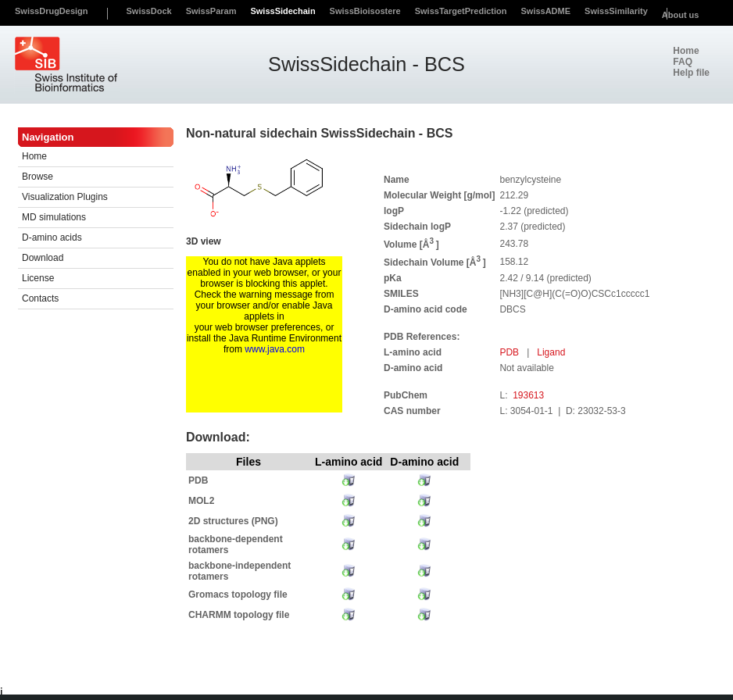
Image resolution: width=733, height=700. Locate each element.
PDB (510, 352)
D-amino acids (52, 237)
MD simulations (54, 217)
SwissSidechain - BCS (366, 64)
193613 (528, 395)
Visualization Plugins (65, 197)
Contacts (40, 298)
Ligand (551, 352)
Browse (38, 177)
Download (43, 258)
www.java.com (275, 349)
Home (34, 156)
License (38, 278)
